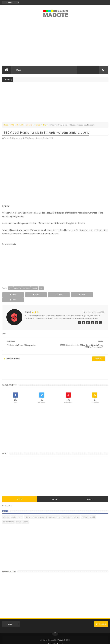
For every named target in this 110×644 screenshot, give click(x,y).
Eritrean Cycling (38, 512)
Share (34, 295)
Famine (37, 125)
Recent (20, 494)
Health (93, 512)
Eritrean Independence (71, 512)
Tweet (12, 295)
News (19, 517)
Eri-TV (20, 512)
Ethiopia (29, 125)
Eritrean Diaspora (53, 512)
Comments (55, 494)
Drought (20, 125)
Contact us (101, 619)
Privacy (51, 639)
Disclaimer (58, 639)
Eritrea (27, 512)
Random (90, 494)
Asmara (6, 512)
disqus (99, 354)
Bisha (14, 512)
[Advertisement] (55, 43)
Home (6, 125)
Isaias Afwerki (9, 517)
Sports (26, 517)
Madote (61, 635)
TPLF (45, 125)
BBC (12, 125)
